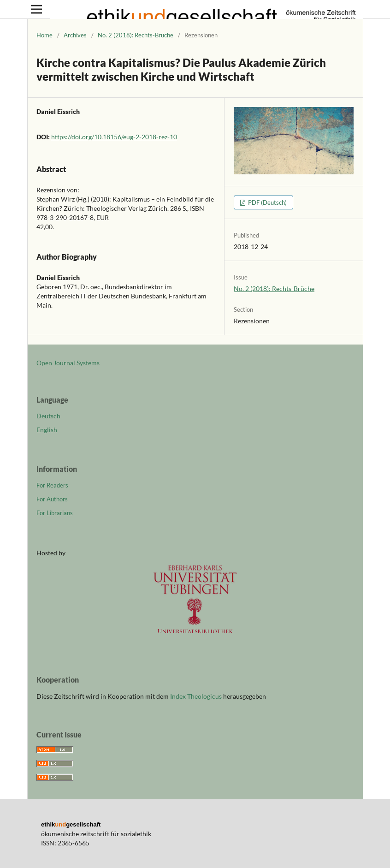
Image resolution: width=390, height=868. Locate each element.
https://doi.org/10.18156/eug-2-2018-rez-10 (114, 137)
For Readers (52, 485)
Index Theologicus (197, 696)
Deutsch (48, 416)
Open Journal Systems (68, 363)
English (47, 430)
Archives (75, 35)
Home (44, 35)
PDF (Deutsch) (267, 202)
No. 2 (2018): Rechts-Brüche (136, 35)
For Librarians (55, 513)
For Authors (52, 499)
